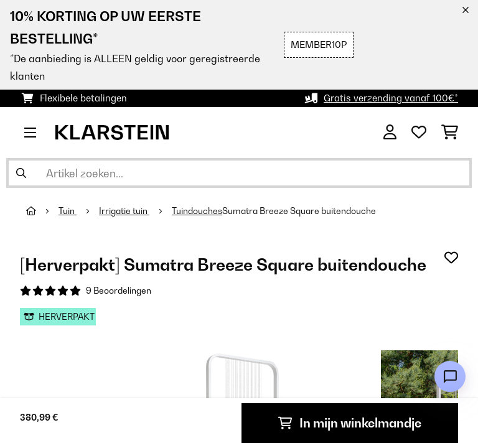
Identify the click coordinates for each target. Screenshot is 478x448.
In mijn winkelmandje (350, 423)
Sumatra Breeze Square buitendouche (299, 211)
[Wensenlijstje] (419, 133)
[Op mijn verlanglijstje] (451, 258)
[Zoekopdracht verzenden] (21, 173)
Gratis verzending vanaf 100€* (391, 98)
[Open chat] (450, 376)
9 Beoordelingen (119, 291)
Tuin (68, 211)
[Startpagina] (42, 211)
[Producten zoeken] (239, 173)
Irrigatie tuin (124, 211)
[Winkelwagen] (450, 133)
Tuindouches (197, 211)
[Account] (390, 133)
